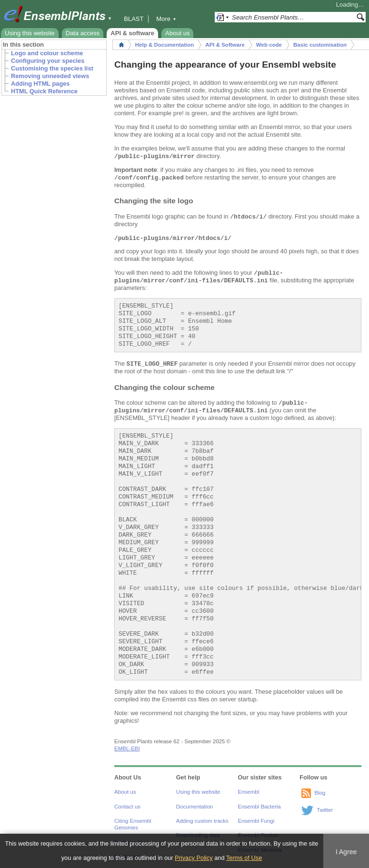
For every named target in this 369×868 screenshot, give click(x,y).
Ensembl (249, 792)
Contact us (127, 807)
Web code (269, 45)
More (166, 19)
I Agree (346, 852)
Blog (320, 793)
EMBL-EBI (127, 748)
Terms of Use (244, 858)
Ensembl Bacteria (259, 807)
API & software (132, 33)
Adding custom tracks (202, 821)
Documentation (194, 807)
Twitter (325, 810)
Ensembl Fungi (256, 821)
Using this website (30, 33)
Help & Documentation (165, 45)
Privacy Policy (194, 858)
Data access (83, 33)
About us (177, 33)
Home (121, 45)
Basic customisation (320, 45)
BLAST (134, 19)
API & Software (225, 45)
